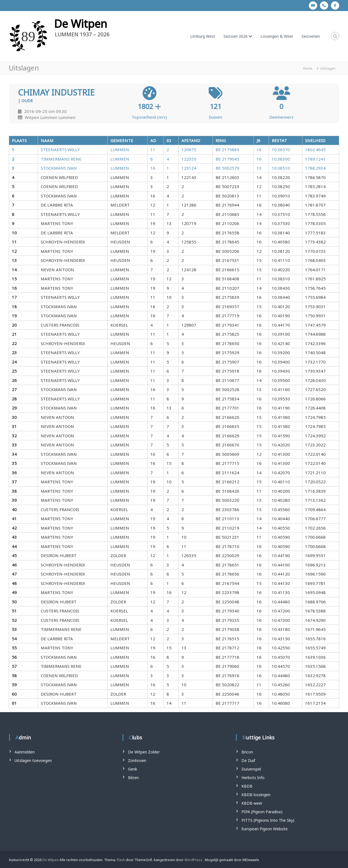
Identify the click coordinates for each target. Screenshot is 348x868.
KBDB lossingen (256, 795)
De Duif (248, 760)
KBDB (247, 786)
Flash (121, 860)
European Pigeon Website (265, 829)
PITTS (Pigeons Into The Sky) (268, 820)
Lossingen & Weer (277, 36)
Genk (133, 769)
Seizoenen (311, 36)
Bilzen (133, 778)
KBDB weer (252, 803)
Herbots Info (253, 778)
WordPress (193, 860)
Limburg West (203, 36)
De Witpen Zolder (144, 752)
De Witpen (81, 24)
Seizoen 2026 (236, 36)
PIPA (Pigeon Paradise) (262, 812)
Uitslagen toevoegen (33, 760)
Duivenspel (251, 769)
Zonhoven (137, 760)
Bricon (247, 752)
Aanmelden (25, 752)
